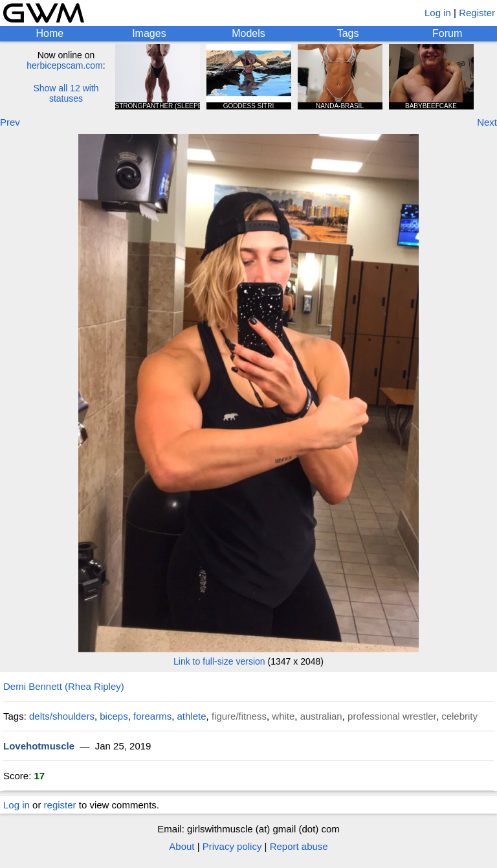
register (60, 805)
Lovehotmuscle (39, 746)
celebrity (459, 716)
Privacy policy (232, 846)
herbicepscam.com (65, 65)
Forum (447, 33)
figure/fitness (239, 716)
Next (487, 122)
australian (321, 716)
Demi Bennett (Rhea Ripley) (64, 686)
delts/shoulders (62, 716)
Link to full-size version (219, 661)
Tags (348, 33)
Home (50, 33)
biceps (114, 716)
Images (149, 33)
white (283, 716)
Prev (10, 122)
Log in (438, 13)
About (182, 846)
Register (477, 13)
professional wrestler (392, 716)
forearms (152, 716)
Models (248, 33)
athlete (192, 716)
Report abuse (299, 846)
